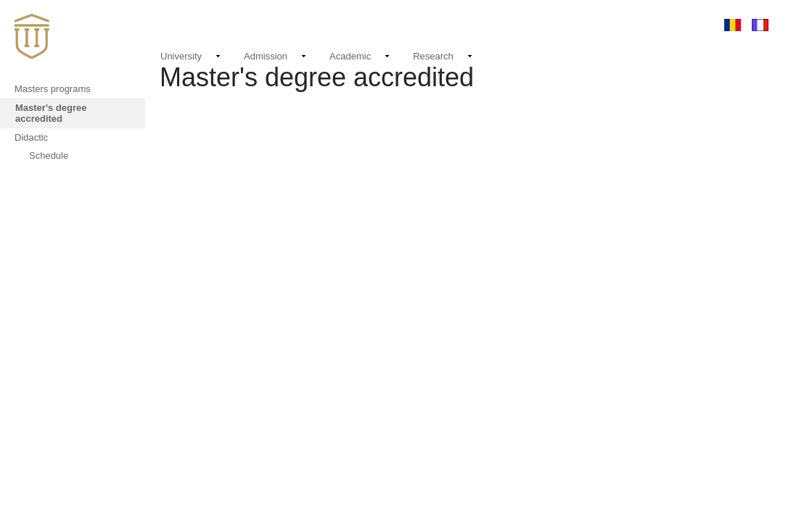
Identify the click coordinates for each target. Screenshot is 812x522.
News (474, 22)
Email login (631, 24)
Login (688, 24)
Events (516, 24)
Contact (570, 24)
